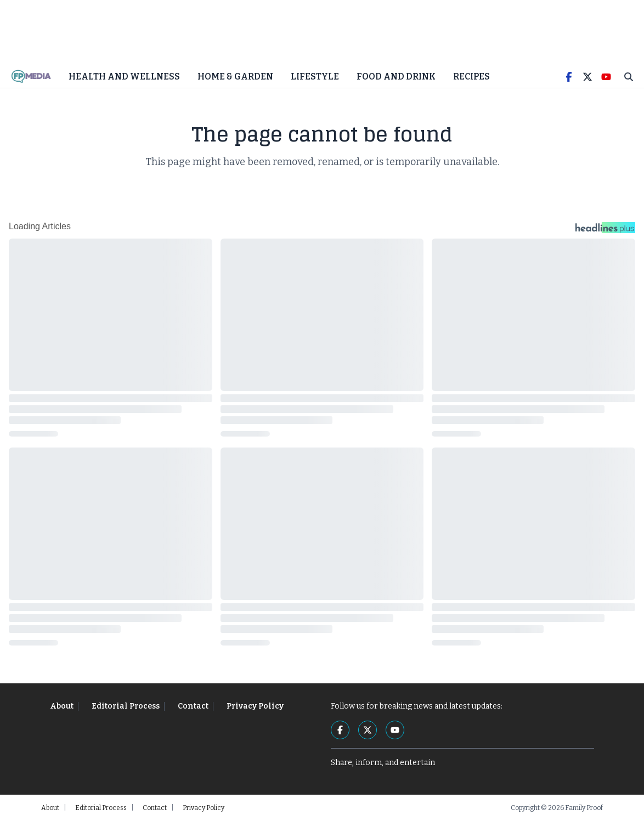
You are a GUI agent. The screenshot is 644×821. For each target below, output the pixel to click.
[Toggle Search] (629, 77)
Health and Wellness (124, 77)
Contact (193, 706)
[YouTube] (606, 77)
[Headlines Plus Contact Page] (605, 230)
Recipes (471, 77)
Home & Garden (235, 77)
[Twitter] (587, 77)
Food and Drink (396, 77)
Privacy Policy (255, 706)
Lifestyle (315, 77)
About (62, 706)
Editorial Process (126, 706)
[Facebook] (569, 77)
